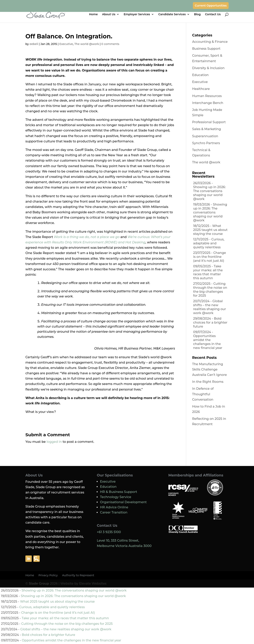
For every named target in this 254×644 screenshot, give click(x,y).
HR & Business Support (119, 492)
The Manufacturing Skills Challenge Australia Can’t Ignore (209, 369)
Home (93, 14)
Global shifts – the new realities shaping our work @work (209, 307)
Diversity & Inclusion (208, 68)
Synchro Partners (206, 143)
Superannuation (205, 136)
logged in (54, 442)
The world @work (87, 44)
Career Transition (114, 512)
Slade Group (39, 584)
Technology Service (116, 497)
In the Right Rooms (208, 382)
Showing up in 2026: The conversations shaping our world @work (209, 193)
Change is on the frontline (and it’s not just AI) (209, 257)
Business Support (206, 49)
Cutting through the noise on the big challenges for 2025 (210, 290)
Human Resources (207, 96)
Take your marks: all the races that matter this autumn (208, 272)
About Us (109, 14)
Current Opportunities (211, 6)
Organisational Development (123, 502)
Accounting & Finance (210, 42)
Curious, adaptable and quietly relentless (209, 243)
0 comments (110, 44)
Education (200, 75)
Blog (197, 14)
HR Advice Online (114, 507)
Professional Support (209, 122)
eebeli (34, 44)
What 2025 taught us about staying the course (210, 230)
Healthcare (201, 89)
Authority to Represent (78, 575)
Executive (66, 44)
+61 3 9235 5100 (109, 532)
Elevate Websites (93, 584)
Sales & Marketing (206, 129)
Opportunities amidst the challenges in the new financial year (208, 342)
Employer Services (137, 14)
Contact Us (213, 14)
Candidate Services (172, 14)
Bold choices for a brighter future (210, 322)
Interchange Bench (208, 103)
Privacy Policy (48, 575)
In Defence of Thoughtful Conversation (203, 394)
